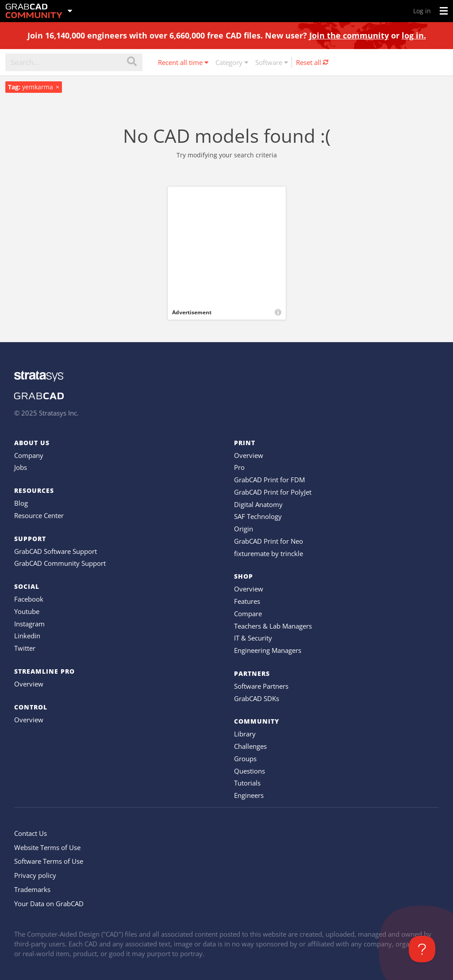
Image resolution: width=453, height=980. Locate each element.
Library (245, 734)
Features (247, 601)
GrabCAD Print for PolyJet (273, 492)
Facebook (29, 599)
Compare (248, 614)
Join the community (349, 35)
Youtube (27, 611)
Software (272, 62)
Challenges (250, 746)
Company (29, 455)
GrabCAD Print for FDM (269, 480)
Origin (244, 529)
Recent (183, 62)
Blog (21, 503)
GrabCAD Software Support (56, 551)
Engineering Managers (268, 650)
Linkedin (27, 636)
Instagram (29, 624)
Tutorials (247, 783)
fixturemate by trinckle (269, 553)
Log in (422, 11)
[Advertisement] (227, 246)
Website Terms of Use (47, 847)
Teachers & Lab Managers (273, 626)
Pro (239, 467)
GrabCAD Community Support (60, 563)
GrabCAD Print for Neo (269, 541)
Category (232, 62)
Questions (250, 771)
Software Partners (261, 686)
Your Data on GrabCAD (49, 904)
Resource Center (39, 515)
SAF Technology (258, 516)
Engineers (249, 795)
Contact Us (31, 833)
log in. (414, 35)
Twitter (25, 648)
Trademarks (32, 889)
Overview (29, 684)
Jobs (21, 467)
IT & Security (253, 638)
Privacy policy (35, 875)
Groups (245, 759)
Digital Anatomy (258, 504)
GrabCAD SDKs (257, 698)
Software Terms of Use (49, 861)
